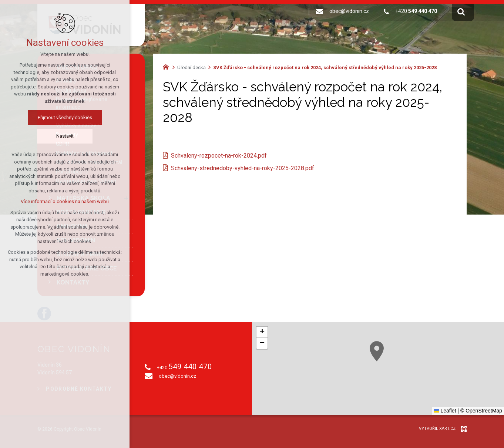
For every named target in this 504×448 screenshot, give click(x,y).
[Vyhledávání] (461, 11)
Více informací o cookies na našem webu (65, 201)
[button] (377, 351)
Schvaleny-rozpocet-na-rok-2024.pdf (219, 156)
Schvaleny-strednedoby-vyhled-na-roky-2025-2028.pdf (243, 168)
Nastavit (65, 136)
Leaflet (445, 411)
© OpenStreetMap (481, 411)
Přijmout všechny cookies (65, 117)
